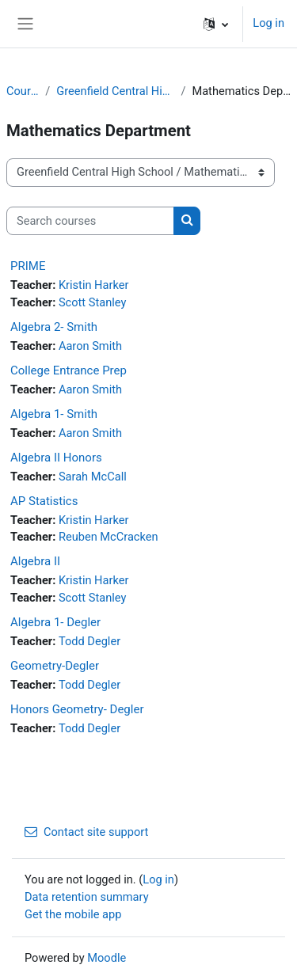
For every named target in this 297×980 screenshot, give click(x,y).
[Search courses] (90, 221)
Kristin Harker (94, 285)
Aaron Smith (90, 346)
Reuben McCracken (109, 537)
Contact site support (86, 832)
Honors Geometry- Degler (77, 709)
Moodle (107, 958)
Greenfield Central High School (115, 91)
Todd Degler (89, 641)
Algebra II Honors (56, 458)
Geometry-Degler (55, 666)
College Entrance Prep (69, 370)
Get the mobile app (73, 914)
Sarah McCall (93, 477)
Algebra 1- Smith (54, 414)
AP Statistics (44, 501)
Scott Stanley (92, 302)
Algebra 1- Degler (55, 622)
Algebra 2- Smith (54, 327)
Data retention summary (87, 897)
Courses (23, 91)
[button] (216, 24)
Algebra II (35, 561)
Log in (268, 23)
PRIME (28, 266)
